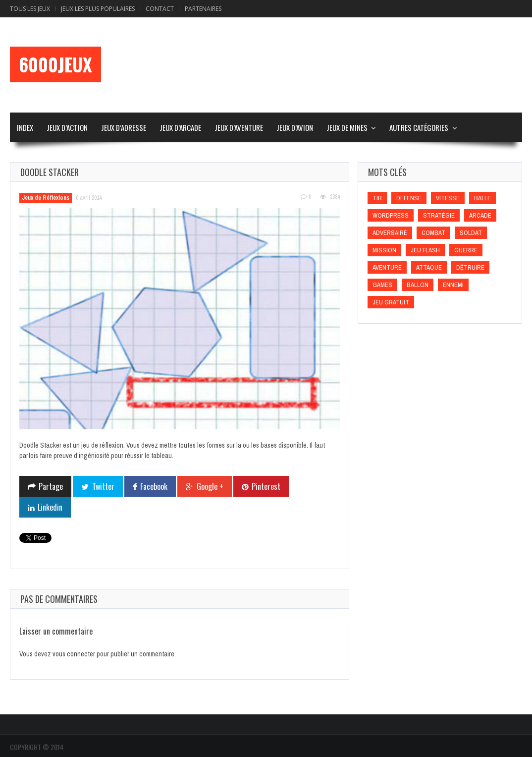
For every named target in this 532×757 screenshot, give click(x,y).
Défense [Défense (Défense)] (409, 198)
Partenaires (203, 9)
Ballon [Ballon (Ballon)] (418, 285)
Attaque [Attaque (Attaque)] (429, 267)
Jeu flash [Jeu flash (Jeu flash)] (425, 250)
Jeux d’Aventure (239, 127)
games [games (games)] (382, 285)
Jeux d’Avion (295, 127)
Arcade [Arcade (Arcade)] (480, 215)
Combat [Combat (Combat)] (433, 233)
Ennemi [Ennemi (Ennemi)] (453, 285)
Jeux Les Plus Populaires (98, 9)
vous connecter (74, 654)
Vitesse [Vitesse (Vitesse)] (448, 198)
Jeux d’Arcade (180, 127)
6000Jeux (55, 64)
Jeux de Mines (347, 127)
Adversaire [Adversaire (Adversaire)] (390, 233)
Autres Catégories (419, 127)
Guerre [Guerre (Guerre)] (466, 250)
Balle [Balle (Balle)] (482, 198)
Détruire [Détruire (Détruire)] (470, 267)
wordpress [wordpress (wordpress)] (391, 215)
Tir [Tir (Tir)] (377, 198)
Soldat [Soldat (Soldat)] (471, 233)
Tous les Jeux (30, 9)
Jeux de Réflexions (46, 198)
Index (25, 127)
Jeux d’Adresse (124, 127)
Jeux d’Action (67, 127)
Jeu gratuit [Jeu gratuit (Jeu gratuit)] (391, 302)
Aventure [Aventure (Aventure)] (387, 267)
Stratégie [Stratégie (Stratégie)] (439, 215)
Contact (160, 9)
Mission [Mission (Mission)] (384, 250)
